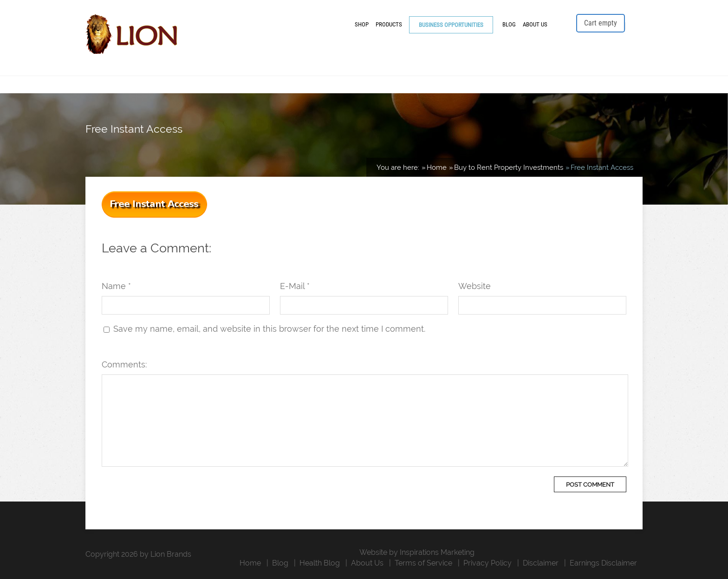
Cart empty (601, 23)
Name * (116, 286)
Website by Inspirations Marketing (417, 552)
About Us (535, 24)
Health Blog (320, 563)
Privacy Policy (487, 563)
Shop (362, 24)
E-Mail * (295, 286)
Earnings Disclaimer (603, 563)
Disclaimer (541, 563)
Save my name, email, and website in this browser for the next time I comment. (269, 329)
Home (250, 563)
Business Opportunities (451, 25)
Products (389, 24)
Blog (509, 24)
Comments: (124, 364)
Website (474, 286)
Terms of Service (423, 563)
